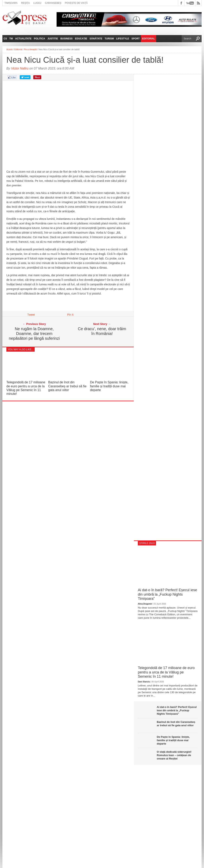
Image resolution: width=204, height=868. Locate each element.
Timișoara (11, 3)
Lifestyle (123, 39)
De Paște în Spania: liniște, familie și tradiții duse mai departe (109, 386)
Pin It (70, 315)
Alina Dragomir (145, 604)
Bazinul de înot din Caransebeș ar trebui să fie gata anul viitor (67, 386)
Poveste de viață (76, 3)
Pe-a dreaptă (30, 49)
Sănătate (96, 39)
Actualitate (23, 39)
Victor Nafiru (20, 68)
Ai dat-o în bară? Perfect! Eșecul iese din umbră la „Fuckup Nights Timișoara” (167, 594)
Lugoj (37, 3)
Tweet (31, 315)
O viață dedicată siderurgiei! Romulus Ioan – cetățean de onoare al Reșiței (174, 755)
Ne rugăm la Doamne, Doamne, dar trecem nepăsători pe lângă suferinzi (34, 334)
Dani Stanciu (144, 682)
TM (11, 39)
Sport (136, 39)
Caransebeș (53, 3)
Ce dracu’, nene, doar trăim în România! (102, 331)
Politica (39, 39)
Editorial (148, 39)
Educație (81, 39)
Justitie (53, 39)
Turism (109, 39)
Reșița (25, 3)
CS (5, 39)
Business (66, 39)
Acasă (9, 49)
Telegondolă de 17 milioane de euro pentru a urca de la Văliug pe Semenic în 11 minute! (166, 672)
